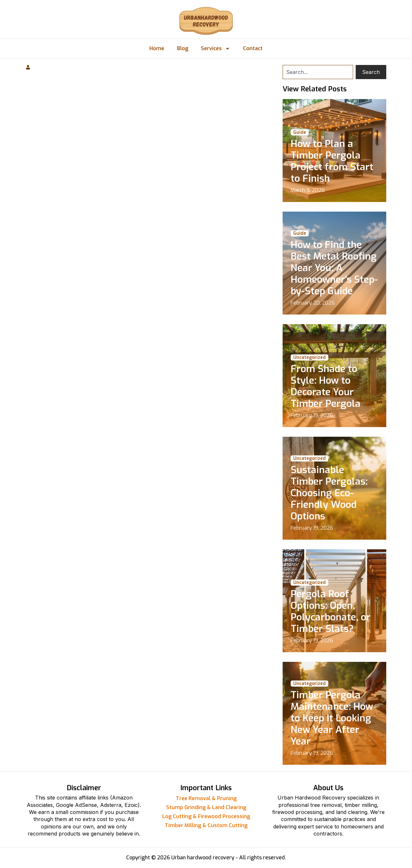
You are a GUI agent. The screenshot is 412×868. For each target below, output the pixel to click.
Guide (300, 132)
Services (216, 49)
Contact (253, 49)
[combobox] (318, 72)
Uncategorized (309, 357)
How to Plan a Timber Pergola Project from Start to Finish (332, 161)
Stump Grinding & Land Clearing (206, 807)
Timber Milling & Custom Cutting (206, 825)
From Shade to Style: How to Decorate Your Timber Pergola (326, 386)
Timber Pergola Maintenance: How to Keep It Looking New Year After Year (332, 718)
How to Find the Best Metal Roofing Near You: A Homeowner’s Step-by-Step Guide (334, 268)
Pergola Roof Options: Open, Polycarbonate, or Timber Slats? (331, 611)
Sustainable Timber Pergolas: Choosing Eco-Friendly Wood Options (329, 493)
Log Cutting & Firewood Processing (206, 816)
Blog (183, 49)
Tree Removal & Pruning (206, 798)
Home (157, 49)
